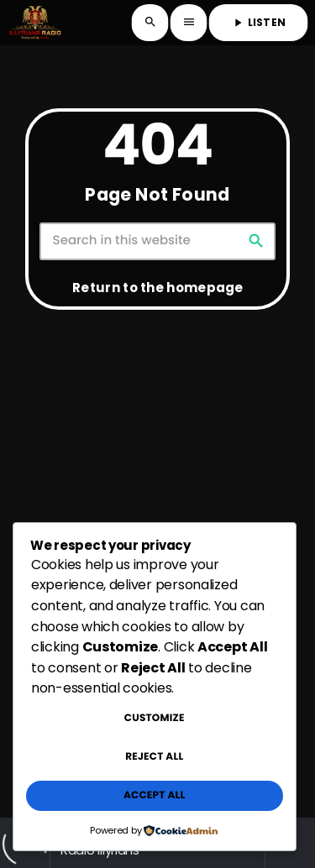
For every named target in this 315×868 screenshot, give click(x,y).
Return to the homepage (158, 288)
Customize (155, 718)
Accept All (154, 795)
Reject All (154, 757)
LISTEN (258, 22)
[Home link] (35, 23)
